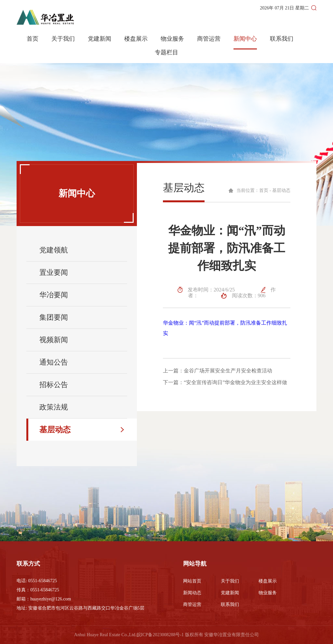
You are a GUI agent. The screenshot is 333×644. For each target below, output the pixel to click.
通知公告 (54, 362)
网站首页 (192, 581)
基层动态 (55, 430)
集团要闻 (54, 317)
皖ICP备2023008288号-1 (160, 635)
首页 (33, 39)
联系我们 (282, 39)
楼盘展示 (136, 39)
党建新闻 (100, 39)
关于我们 (63, 39)
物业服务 (172, 39)
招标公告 (54, 385)
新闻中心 (245, 39)
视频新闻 (54, 340)
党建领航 (54, 250)
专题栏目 (166, 53)
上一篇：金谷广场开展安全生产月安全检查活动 (218, 371)
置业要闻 (54, 272)
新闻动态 (192, 593)
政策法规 (54, 407)
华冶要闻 (54, 295)
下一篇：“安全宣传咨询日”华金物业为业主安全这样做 (225, 382)
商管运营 (209, 39)
